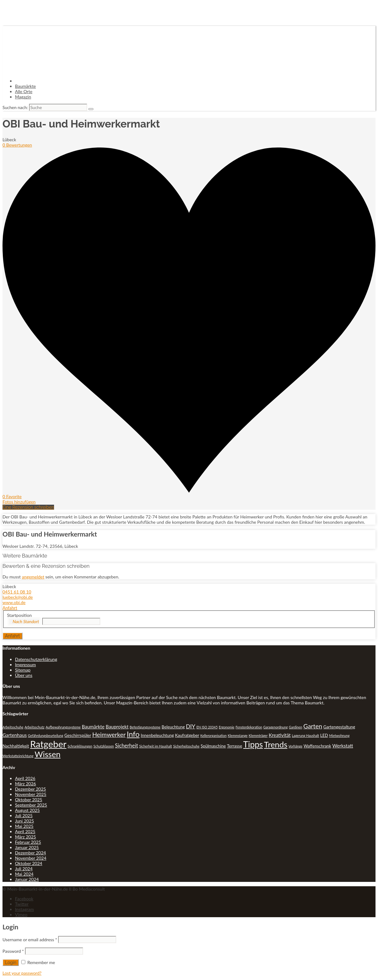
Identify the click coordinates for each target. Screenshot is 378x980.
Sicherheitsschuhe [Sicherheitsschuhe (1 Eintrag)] (186, 746)
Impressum (25, 665)
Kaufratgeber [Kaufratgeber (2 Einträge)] (187, 735)
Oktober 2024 (29, 863)
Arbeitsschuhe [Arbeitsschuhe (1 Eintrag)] (13, 727)
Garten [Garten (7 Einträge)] (313, 726)
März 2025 (25, 837)
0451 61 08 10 (17, 592)
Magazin (23, 97)
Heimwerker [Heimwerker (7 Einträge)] (109, 734)
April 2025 (25, 831)
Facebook (24, 899)
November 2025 (31, 794)
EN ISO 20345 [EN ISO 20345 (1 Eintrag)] (207, 727)
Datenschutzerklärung (36, 659)
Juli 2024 (24, 869)
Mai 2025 (24, 826)
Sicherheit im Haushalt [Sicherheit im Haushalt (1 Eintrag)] (156, 746)
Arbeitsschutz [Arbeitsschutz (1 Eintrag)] (34, 727)
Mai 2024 (24, 874)
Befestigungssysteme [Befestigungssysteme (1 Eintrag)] (145, 727)
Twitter (22, 904)
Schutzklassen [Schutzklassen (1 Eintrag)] (104, 746)
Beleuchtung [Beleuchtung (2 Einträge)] (173, 727)
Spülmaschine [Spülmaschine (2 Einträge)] (213, 746)
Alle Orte (24, 91)
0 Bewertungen (17, 145)
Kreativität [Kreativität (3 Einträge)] (280, 735)
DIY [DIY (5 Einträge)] (191, 726)
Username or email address (30, 940)
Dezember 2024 (30, 853)
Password (13, 951)
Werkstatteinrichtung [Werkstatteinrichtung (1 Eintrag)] (18, 756)
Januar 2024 (27, 879)
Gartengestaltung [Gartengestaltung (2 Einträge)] (339, 727)
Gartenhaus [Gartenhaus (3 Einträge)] (15, 735)
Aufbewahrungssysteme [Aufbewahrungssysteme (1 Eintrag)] (63, 727)
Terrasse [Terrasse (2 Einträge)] (235, 746)
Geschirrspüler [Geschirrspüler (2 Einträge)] (78, 735)
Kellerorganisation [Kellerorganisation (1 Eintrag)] (213, 735)
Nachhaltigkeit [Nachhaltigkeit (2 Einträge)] (16, 746)
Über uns (24, 675)
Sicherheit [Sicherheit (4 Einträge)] (127, 745)
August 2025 (27, 810)
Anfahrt (10, 608)
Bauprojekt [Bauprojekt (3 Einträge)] (117, 727)
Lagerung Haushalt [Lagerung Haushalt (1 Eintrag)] (305, 735)
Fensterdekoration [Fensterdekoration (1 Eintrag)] (249, 727)
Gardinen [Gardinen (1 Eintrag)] (296, 727)
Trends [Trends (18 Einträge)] (276, 744)
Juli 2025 (24, 815)
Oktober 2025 (29, 800)
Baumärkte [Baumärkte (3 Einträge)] (93, 727)
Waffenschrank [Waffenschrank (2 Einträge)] (318, 746)
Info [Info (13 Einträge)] (133, 734)
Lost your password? (22, 973)
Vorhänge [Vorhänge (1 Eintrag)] (295, 746)
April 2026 (25, 778)
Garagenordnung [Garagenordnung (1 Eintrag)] (276, 727)
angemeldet (33, 577)
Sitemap (23, 670)
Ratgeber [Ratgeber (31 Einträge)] (48, 744)
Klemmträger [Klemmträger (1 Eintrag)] (258, 735)
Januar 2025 (27, 847)
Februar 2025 (28, 842)
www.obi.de (14, 602)
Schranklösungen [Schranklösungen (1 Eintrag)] (80, 746)
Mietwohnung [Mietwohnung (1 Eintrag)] (339, 735)
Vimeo (21, 915)
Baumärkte (25, 86)
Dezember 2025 (30, 789)
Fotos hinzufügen (19, 502)
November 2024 (31, 858)
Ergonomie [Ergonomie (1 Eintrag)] (226, 727)
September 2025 (31, 805)
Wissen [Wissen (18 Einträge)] (48, 754)
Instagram (24, 909)
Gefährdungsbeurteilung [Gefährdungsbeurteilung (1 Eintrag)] (45, 735)
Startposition (20, 615)
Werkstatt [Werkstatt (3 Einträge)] (343, 746)
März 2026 (25, 784)
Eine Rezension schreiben (28, 507)
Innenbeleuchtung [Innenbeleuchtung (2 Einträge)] (157, 735)
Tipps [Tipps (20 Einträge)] (253, 744)
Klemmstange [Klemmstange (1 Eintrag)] (238, 735)
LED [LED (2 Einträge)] (324, 735)
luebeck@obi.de (18, 597)
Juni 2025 (25, 821)
